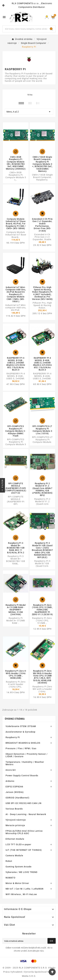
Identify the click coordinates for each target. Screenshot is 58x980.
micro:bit (11, 770)
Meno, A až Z (29, 112)
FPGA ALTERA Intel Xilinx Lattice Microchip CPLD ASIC (24, 832)
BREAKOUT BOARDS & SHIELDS (23, 743)
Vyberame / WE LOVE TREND (21, 872)
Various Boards (14, 809)
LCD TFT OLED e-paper (18, 844)
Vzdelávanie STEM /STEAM (21, 726)
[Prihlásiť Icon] (47, 17)
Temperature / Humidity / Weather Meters (25, 763)
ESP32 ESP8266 (14, 787)
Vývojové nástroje (16, 820)
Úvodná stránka (15, 719)
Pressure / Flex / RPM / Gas (21, 748)
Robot (9, 861)
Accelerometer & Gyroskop (20, 732)
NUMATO (11, 878)
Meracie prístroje (15, 825)
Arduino (10, 781)
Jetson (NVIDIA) (15, 792)
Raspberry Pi (13, 737)
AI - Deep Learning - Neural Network (26, 814)
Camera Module (14, 856)
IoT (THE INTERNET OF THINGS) (24, 850)
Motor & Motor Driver (17, 883)
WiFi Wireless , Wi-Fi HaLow (21, 894)
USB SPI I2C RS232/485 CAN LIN (24, 803)
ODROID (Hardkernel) (17, 798)
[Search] (51, 29)
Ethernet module (15, 839)
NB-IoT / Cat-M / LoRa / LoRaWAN (25, 889)
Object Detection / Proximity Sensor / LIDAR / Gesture (27, 755)
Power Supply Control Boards (22, 776)
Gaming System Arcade (19, 867)
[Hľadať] (25, 29)
